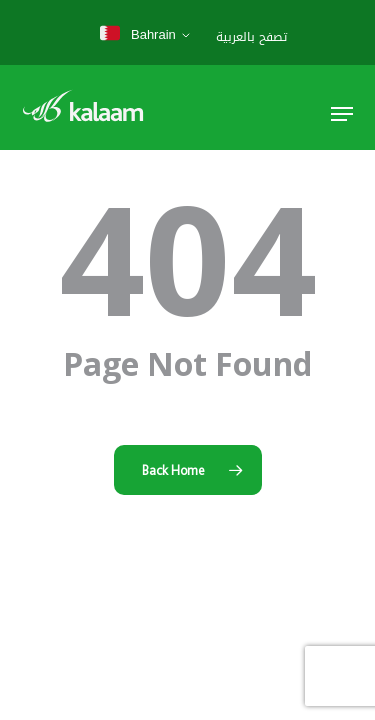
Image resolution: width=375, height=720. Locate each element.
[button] (342, 114)
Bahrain (137, 34)
